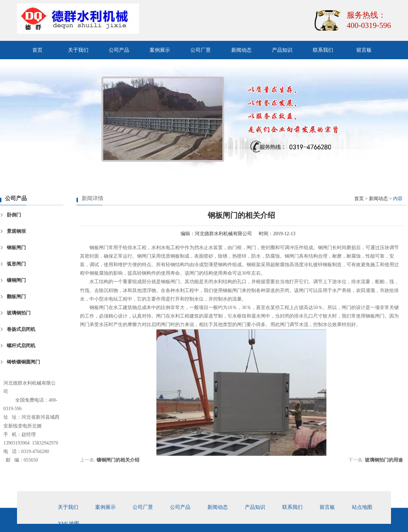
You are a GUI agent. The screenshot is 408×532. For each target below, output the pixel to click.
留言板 (364, 50)
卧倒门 (14, 215)
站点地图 (362, 507)
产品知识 (282, 50)
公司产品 (119, 50)
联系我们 (323, 50)
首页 (37, 50)
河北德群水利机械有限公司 (223, 234)
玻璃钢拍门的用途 (384, 460)
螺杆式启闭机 (21, 346)
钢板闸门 (16, 248)
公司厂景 (201, 50)
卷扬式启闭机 (21, 329)
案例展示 (160, 50)
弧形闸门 (16, 264)
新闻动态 (241, 50)
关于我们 (78, 50)
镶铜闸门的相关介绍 (118, 460)
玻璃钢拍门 (19, 313)
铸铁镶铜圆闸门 (23, 362)
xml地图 (69, 523)
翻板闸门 (16, 297)
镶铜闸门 (16, 280)
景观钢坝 (16, 231)
